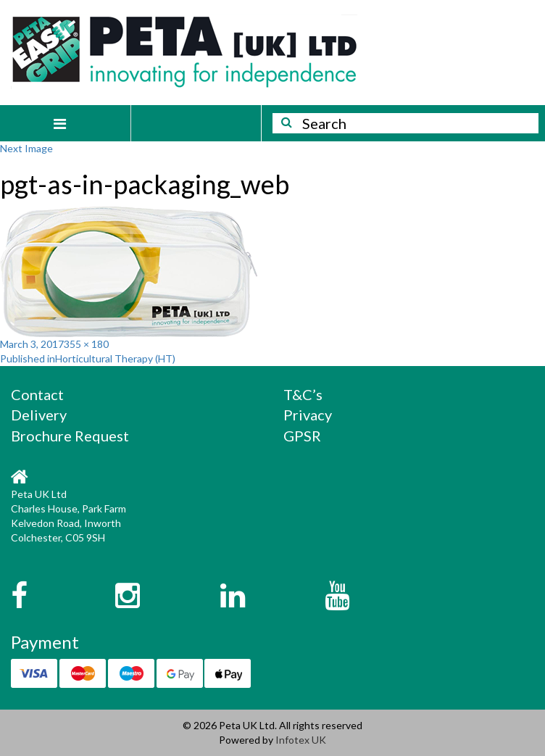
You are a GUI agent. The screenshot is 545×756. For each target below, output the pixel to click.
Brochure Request (70, 436)
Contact (37, 394)
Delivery (39, 415)
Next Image (26, 148)
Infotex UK (301, 740)
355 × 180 (86, 344)
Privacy (308, 415)
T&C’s (303, 394)
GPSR (302, 436)
